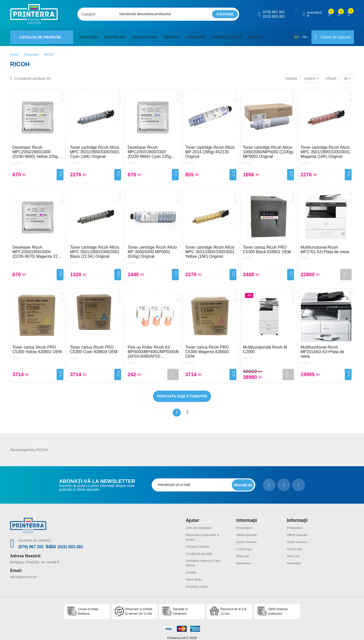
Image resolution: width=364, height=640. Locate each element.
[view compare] (329, 14)
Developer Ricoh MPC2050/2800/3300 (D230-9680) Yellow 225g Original (35, 148)
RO (293, 35)
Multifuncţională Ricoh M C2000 (265, 345)
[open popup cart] (349, 14)
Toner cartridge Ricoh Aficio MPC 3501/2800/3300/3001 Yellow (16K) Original (210, 248)
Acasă (14, 51)
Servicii (172, 35)
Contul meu (245, 544)
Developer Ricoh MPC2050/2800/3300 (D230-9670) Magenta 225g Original (37, 248)
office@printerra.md (26, 572)
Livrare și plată (229, 35)
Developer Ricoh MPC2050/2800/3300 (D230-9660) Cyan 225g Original (149, 148)
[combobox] (99, 14)
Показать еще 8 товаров (182, 392)
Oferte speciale (248, 530)
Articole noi (146, 35)
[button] (127, 35)
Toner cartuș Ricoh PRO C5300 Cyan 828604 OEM (94, 345)
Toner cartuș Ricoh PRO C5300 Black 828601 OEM (267, 246)
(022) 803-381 (274, 16)
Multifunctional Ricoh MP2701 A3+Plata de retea (325, 246)
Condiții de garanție (201, 548)
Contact (192, 566)
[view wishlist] (339, 14)
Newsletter (245, 558)
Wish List (244, 551)
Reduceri (89, 35)
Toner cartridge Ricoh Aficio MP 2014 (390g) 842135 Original (210, 148)
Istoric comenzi (248, 537)
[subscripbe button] (242, 481)
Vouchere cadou (199, 580)
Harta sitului (195, 573)
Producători (245, 524)
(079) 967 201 (274, 12)
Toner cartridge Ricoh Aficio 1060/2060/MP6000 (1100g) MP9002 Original (268, 148)
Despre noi (115, 35)
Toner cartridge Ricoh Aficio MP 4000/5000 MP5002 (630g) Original (152, 248)
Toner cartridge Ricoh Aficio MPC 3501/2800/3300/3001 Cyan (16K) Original (95, 148)
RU (303, 35)
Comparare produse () (32, 74)
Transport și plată (199, 542)
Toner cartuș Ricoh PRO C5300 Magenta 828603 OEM (207, 348)
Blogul (258, 35)
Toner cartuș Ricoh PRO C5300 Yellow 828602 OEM (37, 345)
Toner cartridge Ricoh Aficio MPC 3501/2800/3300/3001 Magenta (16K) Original (325, 148)
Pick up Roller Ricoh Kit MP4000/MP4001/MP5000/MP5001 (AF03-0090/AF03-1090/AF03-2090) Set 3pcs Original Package (153, 348)
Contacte (197, 35)
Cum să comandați (201, 524)
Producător (31, 51)
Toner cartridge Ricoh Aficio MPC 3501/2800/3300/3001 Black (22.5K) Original (95, 248)
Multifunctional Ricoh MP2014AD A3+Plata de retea (322, 348)
